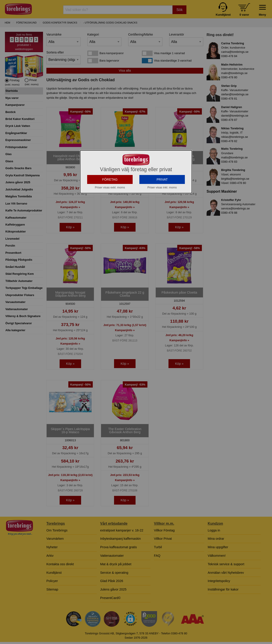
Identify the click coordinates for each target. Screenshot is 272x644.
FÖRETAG (110, 217)
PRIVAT (162, 217)
